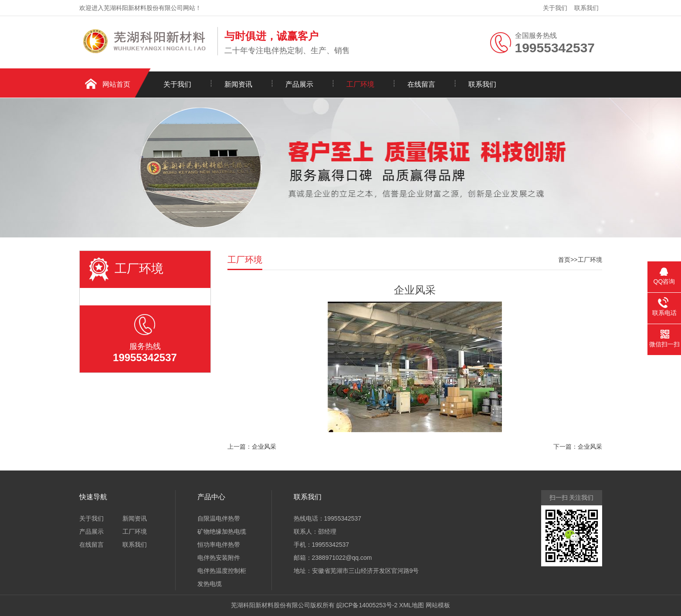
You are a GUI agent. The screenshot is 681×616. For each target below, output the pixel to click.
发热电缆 (210, 584)
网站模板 (438, 605)
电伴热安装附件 (219, 558)
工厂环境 (360, 84)
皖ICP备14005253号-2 (367, 605)
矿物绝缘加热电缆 (222, 531)
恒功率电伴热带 (219, 545)
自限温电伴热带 (219, 518)
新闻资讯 (238, 84)
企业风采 (264, 447)
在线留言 (421, 84)
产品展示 (299, 84)
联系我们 (586, 8)
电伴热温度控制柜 (222, 571)
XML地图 (412, 605)
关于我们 (555, 8)
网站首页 (116, 84)
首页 (564, 260)
